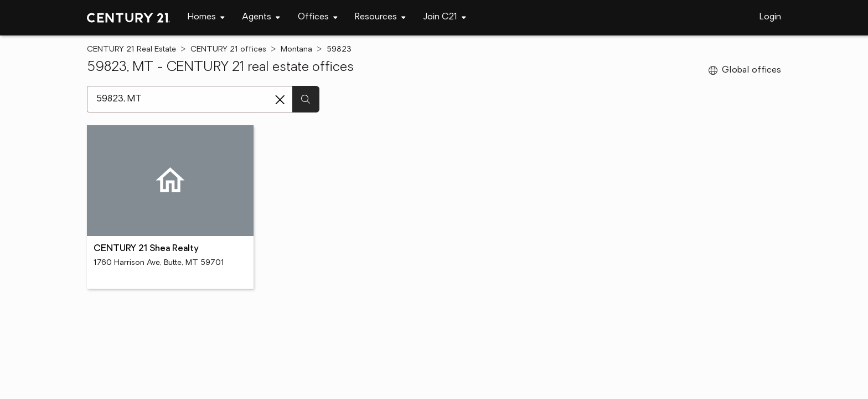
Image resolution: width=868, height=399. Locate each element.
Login (770, 17)
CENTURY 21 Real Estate (131, 50)
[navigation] (206, 18)
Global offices (745, 70)
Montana (296, 50)
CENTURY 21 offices (228, 50)
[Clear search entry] (280, 100)
